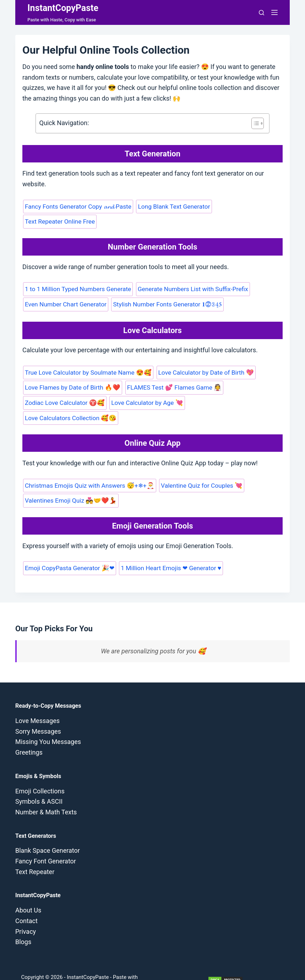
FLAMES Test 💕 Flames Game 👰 (171, 387)
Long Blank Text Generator (171, 207)
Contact (26, 904)
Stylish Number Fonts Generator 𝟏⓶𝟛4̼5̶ (165, 304)
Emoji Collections (40, 774)
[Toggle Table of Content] (254, 123)
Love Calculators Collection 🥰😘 (230, 402)
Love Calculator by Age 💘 (144, 402)
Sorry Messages (38, 715)
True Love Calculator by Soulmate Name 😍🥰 (87, 371)
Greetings (29, 736)
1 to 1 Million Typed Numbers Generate (77, 289)
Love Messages (37, 704)
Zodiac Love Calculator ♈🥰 (64, 402)
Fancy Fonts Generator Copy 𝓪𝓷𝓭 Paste (77, 207)
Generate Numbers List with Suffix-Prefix (190, 289)
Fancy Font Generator (46, 844)
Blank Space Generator (48, 834)
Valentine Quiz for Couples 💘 (198, 470)
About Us (28, 894)
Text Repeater (35, 855)
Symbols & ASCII (39, 785)
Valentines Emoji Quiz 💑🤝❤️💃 (70, 484)
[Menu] (274, 12)
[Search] (262, 13)
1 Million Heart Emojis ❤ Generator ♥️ (168, 552)
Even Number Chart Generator (65, 304)
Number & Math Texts (46, 795)
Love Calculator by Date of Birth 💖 (202, 371)
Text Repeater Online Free (59, 221)
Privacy (26, 915)
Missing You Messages (48, 725)
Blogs (23, 925)
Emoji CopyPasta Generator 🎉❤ (69, 552)
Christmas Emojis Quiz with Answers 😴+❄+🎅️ (88, 470)
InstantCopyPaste (63, 8)
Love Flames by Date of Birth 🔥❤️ (72, 387)
